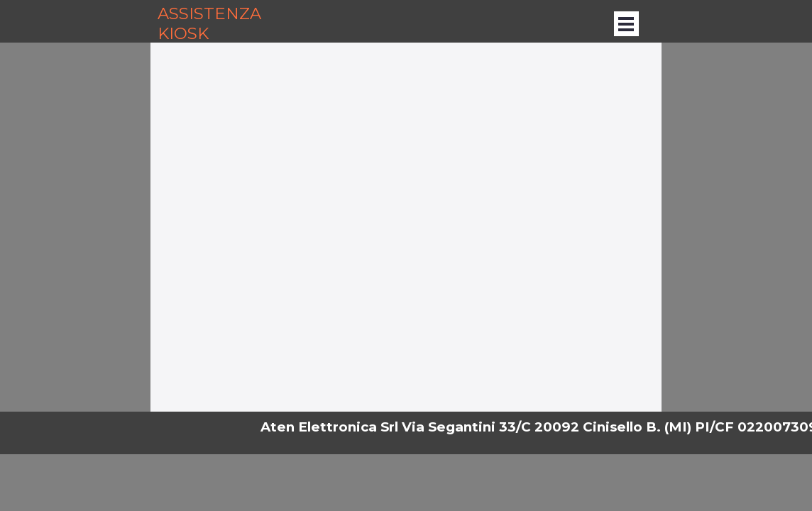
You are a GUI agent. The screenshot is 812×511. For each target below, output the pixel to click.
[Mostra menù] (626, 24)
